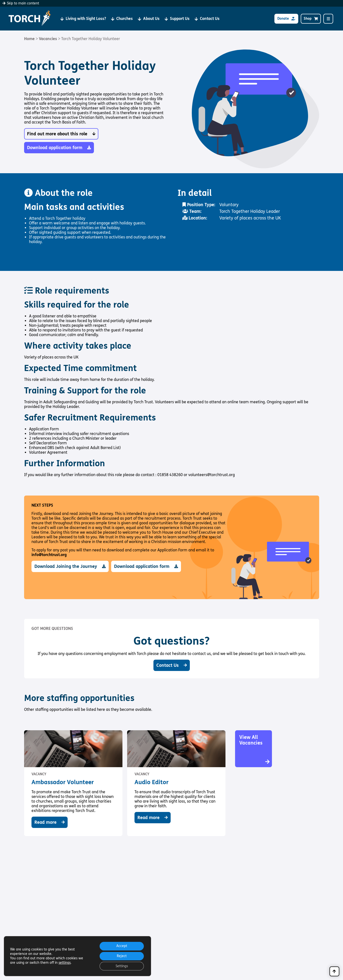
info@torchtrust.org (49, 555)
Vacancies (48, 39)
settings (65, 962)
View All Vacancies (255, 749)
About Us (149, 19)
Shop (311, 19)
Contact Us (207, 19)
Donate (286, 19)
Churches (122, 19)
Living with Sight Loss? (83, 19)
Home (29, 39)
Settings (121, 966)
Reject (121, 956)
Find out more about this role (61, 134)
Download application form (59, 148)
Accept (121, 945)
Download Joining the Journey (70, 566)
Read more (50, 822)
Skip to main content (21, 3)
